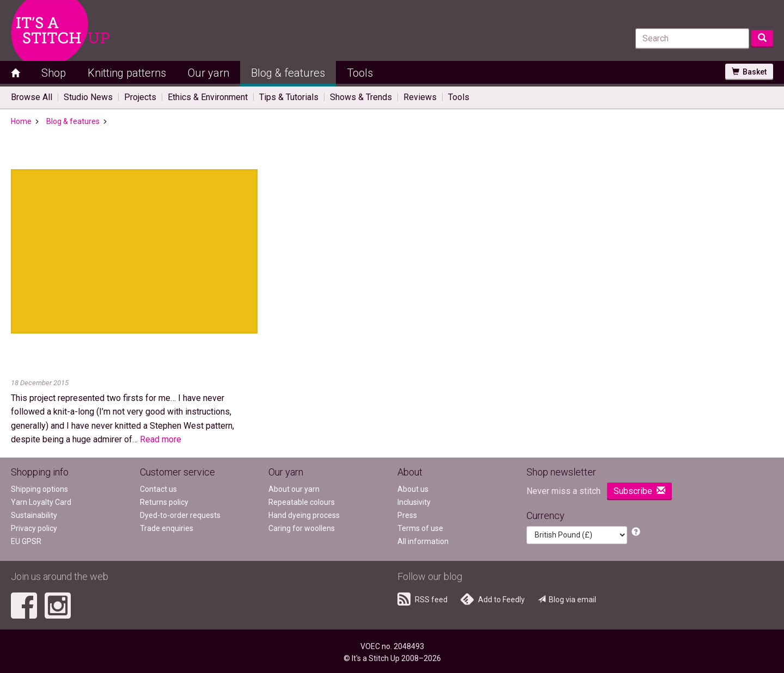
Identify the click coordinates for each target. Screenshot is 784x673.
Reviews (420, 97)
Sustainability (34, 515)
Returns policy (164, 502)
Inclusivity (414, 502)
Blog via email (567, 600)
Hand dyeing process (304, 515)
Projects (140, 97)
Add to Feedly (493, 599)
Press (407, 515)
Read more (161, 439)
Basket (749, 72)
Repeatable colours (302, 502)
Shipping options (39, 489)
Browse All (32, 97)
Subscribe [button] (639, 491)
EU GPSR (26, 541)
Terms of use (420, 528)
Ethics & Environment (208, 97)
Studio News (88, 97)
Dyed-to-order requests (180, 515)
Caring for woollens (302, 528)
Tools (360, 73)
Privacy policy (34, 528)
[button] (636, 532)
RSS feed (422, 599)
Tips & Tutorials (289, 97)
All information (423, 541)
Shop (54, 73)
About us (413, 489)
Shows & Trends (361, 97)
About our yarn (294, 489)
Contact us (158, 489)
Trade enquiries (167, 528)
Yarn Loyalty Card (41, 502)
